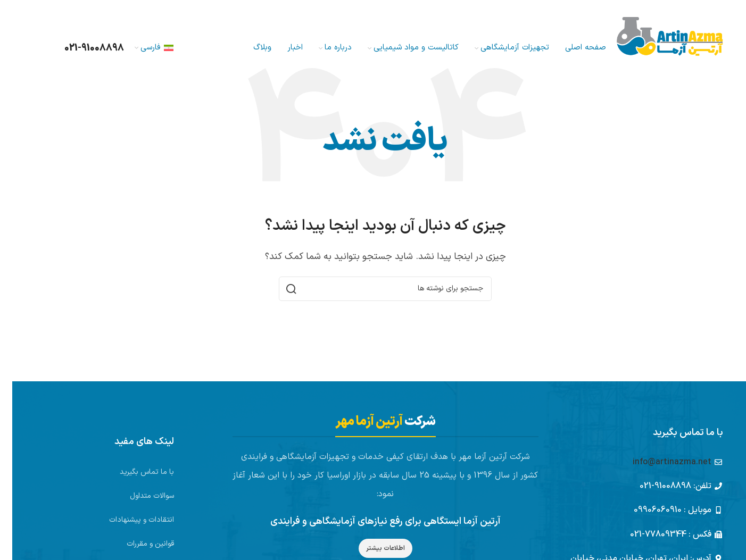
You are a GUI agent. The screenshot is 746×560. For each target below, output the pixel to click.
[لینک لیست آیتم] (119, 472)
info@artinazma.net (660, 462)
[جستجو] (35, 48)
